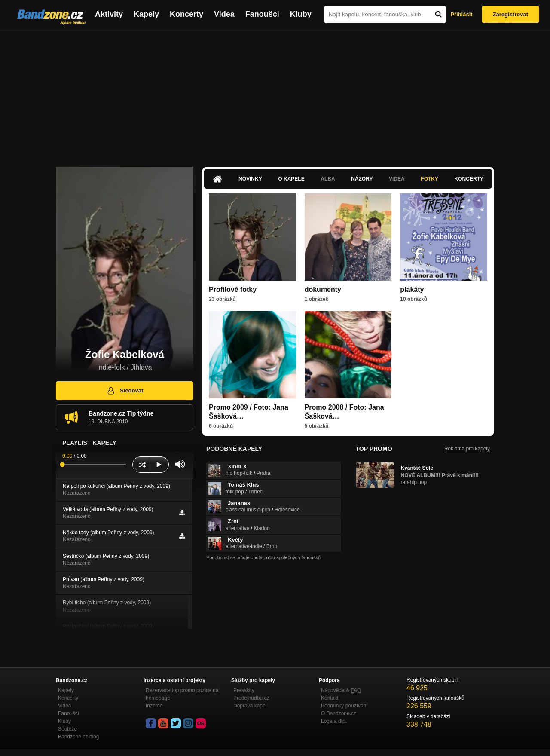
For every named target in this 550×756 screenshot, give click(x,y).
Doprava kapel (250, 706)
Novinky (250, 179)
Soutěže (67, 729)
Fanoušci (262, 14)
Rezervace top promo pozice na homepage (182, 694)
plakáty (412, 289)
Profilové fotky (233, 289)
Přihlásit (461, 14)
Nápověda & (341, 690)
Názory (362, 179)
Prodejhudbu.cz (251, 698)
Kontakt (330, 698)
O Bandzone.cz (339, 713)
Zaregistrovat (510, 14)
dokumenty (323, 289)
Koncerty (186, 14)
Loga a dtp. (334, 721)
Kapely (146, 14)
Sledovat (125, 391)
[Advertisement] (275, 94)
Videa (224, 14)
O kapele (291, 179)
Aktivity (109, 14)
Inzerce (154, 706)
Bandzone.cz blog (78, 737)
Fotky (429, 179)
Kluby (301, 14)
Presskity (244, 690)
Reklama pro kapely (467, 449)
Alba (328, 179)
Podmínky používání (344, 706)
